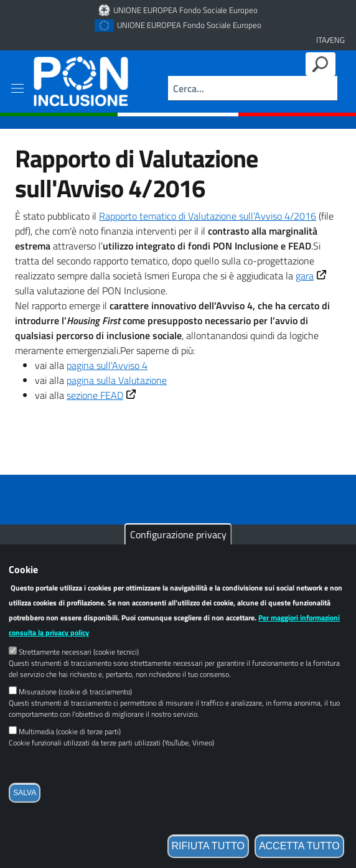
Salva (25, 814)
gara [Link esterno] (312, 276)
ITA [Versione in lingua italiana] (321, 40)
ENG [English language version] (337, 40)
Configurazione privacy (178, 556)
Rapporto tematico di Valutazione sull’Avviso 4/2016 (208, 216)
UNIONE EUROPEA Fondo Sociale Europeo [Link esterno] (185, 10)
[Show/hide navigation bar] (17, 88)
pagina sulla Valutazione (117, 380)
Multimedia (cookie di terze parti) (70, 753)
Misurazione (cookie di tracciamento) (75, 713)
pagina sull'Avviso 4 (107, 365)
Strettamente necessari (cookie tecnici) (79, 674)
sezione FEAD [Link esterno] (103, 395)
